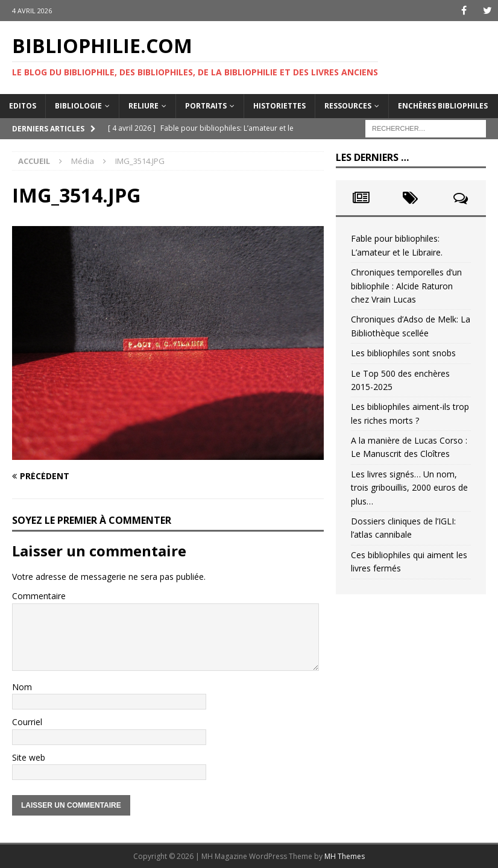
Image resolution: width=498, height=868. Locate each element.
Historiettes (279, 106)
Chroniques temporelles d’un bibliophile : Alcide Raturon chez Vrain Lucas (406, 286)
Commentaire (39, 596)
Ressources (348, 106)
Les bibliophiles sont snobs (403, 353)
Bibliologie (78, 106)
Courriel (27, 722)
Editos (23, 106)
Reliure (143, 106)
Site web (29, 757)
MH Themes (345, 856)
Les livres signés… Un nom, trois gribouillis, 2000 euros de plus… (409, 488)
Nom (22, 687)
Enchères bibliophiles (443, 106)
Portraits (206, 106)
